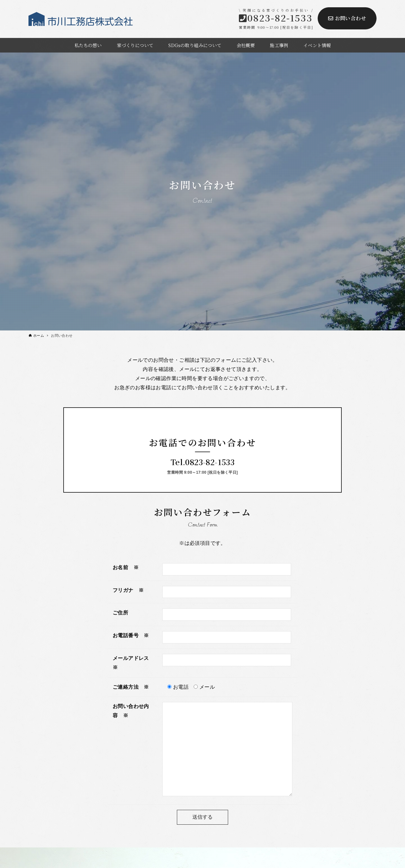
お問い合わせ (347, 18)
